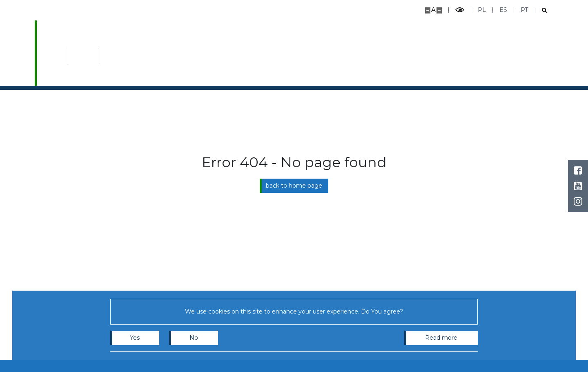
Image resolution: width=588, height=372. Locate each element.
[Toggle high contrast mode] (460, 10)
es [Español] (503, 10)
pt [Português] (525, 10)
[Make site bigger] (428, 10)
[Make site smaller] (439, 10)
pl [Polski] (482, 10)
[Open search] (541, 10)
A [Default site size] (433, 10)
